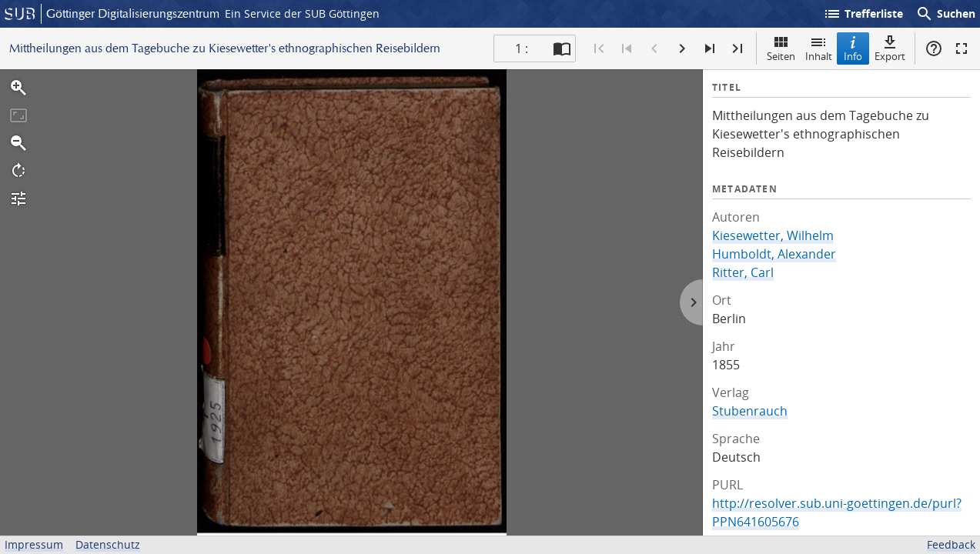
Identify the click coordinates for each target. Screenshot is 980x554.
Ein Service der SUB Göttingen (302, 13)
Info (853, 48)
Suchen (945, 14)
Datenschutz (108, 544)
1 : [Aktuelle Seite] (522, 48)
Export (890, 48)
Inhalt (819, 48)
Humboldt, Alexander (774, 254)
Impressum (34, 544)
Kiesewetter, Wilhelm (773, 235)
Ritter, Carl (743, 272)
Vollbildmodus (962, 48)
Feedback (951, 544)
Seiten (781, 48)
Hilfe (934, 48)
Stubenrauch (750, 411)
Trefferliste (863, 14)
